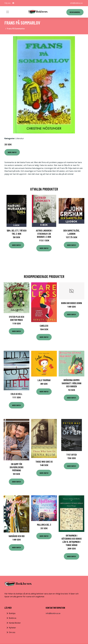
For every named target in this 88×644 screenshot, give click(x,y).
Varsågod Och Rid (17, 536)
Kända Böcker (15, 623)
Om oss (12, 632)
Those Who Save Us (44, 462)
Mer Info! (12, 152)
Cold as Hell (16, 394)
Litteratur (20, 138)
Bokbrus (13, 618)
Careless (44, 326)
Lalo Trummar (44, 380)
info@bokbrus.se (76, 3)
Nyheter (12, 628)
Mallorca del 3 (44, 525)
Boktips (12, 613)
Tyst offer (71, 455)
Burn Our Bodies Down (72, 303)
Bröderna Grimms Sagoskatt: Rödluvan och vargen (71, 383)
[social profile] (13, 3)
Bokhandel (75, 12)
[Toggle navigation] (8, 12)
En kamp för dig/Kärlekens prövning (17, 467)
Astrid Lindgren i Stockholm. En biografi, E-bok (44, 234)
